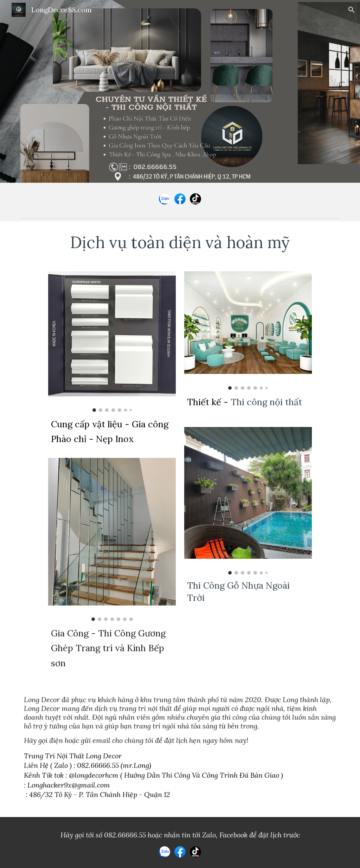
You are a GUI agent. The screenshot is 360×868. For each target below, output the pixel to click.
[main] (180, 242)
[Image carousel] (112, 342)
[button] (352, 10)
